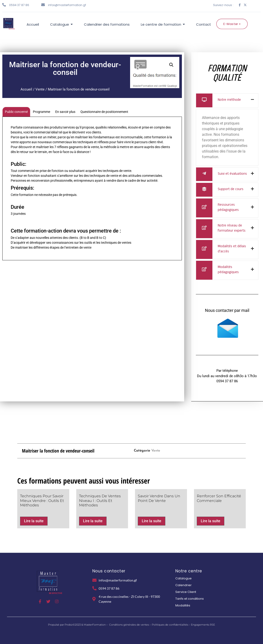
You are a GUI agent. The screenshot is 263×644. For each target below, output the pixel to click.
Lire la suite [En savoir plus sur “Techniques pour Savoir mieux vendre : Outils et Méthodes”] (34, 521)
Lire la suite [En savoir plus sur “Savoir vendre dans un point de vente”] (152, 521)
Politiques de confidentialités (170, 625)
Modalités (183, 605)
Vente (40, 89)
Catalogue (183, 578)
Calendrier (183, 585)
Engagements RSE (203, 625)
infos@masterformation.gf (67, 5)
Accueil (26, 89)
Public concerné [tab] (16, 112)
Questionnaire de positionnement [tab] (104, 112)
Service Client (186, 592)
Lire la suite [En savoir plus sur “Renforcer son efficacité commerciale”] (211, 521)
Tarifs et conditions (190, 599)
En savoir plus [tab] (65, 112)
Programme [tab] (42, 112)
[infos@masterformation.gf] (43, 5)
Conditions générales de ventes (129, 625)
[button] (171, 65)
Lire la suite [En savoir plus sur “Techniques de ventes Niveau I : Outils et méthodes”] (93, 521)
